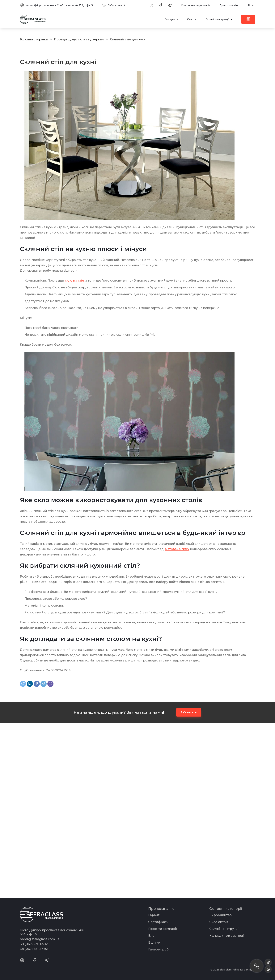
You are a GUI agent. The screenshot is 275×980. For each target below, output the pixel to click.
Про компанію (229, 5)
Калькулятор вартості (227, 936)
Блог (152, 936)
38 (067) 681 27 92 (34, 949)
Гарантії (155, 915)
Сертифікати (158, 922)
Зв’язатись (189, 712)
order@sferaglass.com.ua (40, 939)
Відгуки (154, 943)
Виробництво (220, 915)
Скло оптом (219, 922)
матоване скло (177, 549)
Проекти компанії (163, 929)
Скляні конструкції (224, 929)
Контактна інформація (196, 5)
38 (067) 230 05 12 (34, 944)
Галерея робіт (160, 949)
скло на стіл (74, 281)
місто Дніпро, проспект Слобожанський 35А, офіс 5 (59, 5)
